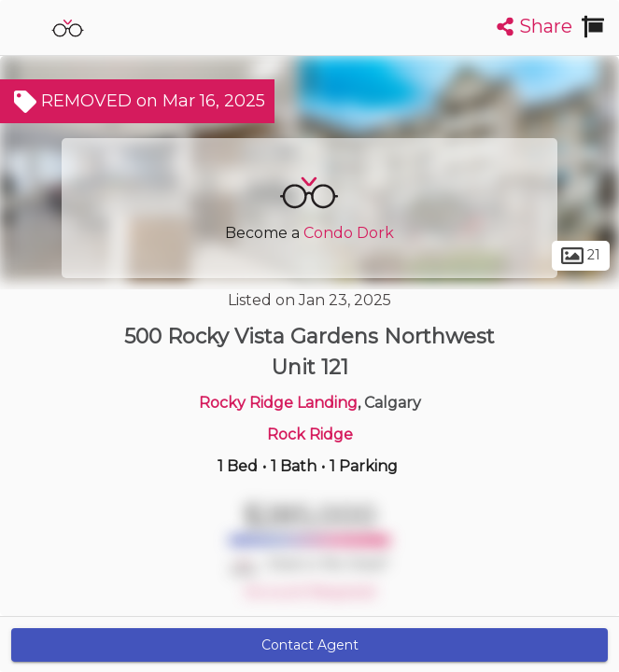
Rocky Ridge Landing (278, 403)
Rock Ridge (310, 434)
